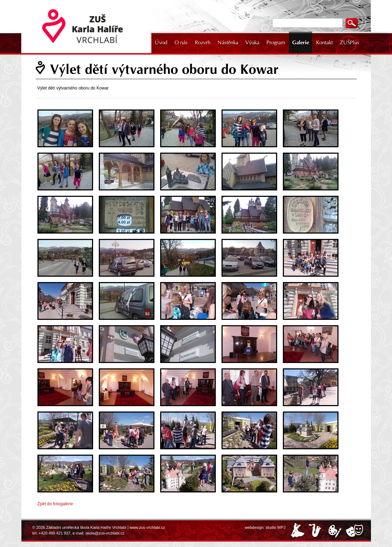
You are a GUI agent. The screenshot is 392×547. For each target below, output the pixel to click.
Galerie (301, 42)
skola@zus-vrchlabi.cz (105, 533)
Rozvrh (203, 42)
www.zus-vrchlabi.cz (147, 527)
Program (276, 42)
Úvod (161, 42)
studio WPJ (276, 527)
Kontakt (324, 42)
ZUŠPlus (350, 42)
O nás (181, 42)
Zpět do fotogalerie (55, 504)
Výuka (252, 42)
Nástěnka (228, 42)
